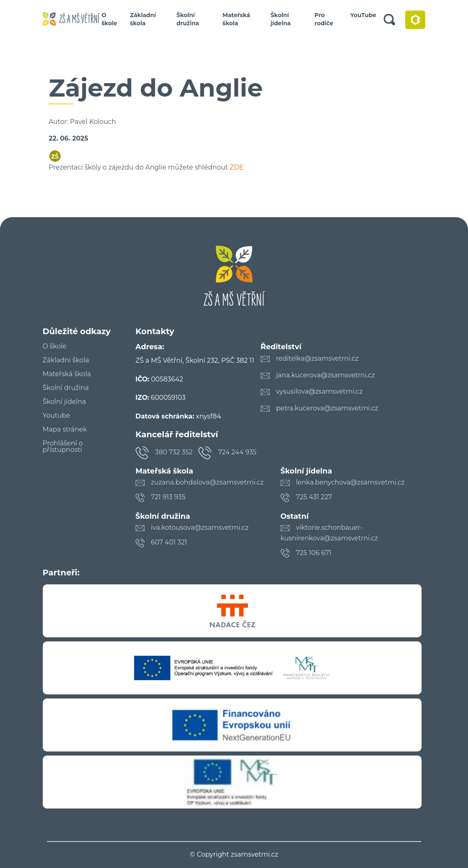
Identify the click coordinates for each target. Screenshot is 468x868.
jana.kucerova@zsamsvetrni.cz (326, 375)
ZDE (237, 167)
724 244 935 (237, 452)
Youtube (57, 416)
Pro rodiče (324, 19)
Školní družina (188, 19)
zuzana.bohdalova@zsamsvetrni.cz (208, 482)
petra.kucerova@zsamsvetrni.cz (327, 408)
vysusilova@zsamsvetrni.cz (320, 391)
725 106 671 (314, 553)
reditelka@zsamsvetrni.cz (317, 358)
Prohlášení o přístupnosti (63, 447)
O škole (109, 19)
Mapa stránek (65, 430)
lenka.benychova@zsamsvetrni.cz (350, 482)
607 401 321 (169, 542)
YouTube (363, 15)
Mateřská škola (236, 19)
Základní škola (143, 19)
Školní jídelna (281, 19)
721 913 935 (168, 497)
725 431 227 (314, 497)
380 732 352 (174, 452)
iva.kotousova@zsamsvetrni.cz (200, 528)
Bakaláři (415, 20)
